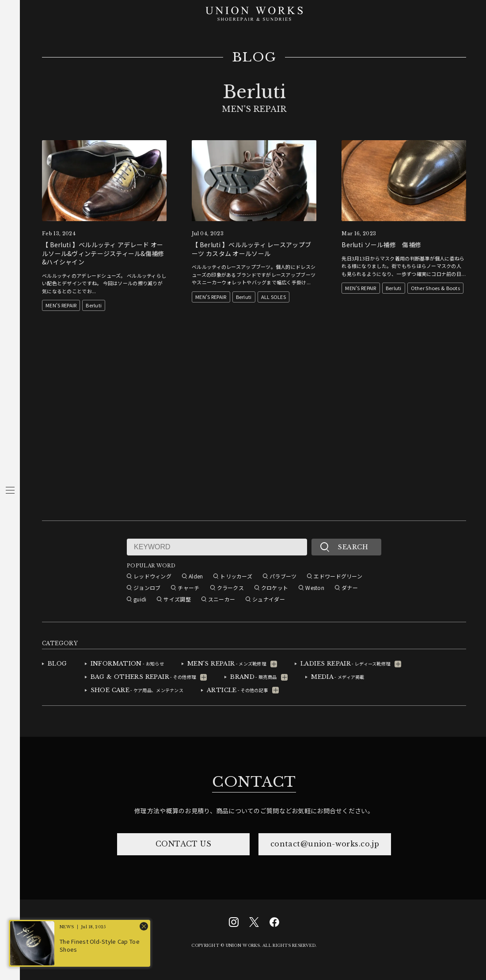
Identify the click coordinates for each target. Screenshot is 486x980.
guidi (140, 599)
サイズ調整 (177, 599)
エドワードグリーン (338, 576)
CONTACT (254, 782)
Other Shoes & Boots (435, 288)
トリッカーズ (236, 576)
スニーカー (222, 599)
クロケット (275, 588)
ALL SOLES (274, 297)
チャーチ (188, 588)
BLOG (254, 57)
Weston (315, 588)
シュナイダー (269, 599)
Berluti (94, 305)
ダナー (350, 588)
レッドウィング (152, 576)
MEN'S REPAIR (61, 305)
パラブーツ (283, 576)
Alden (196, 576)
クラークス (230, 588)
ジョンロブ (147, 588)
